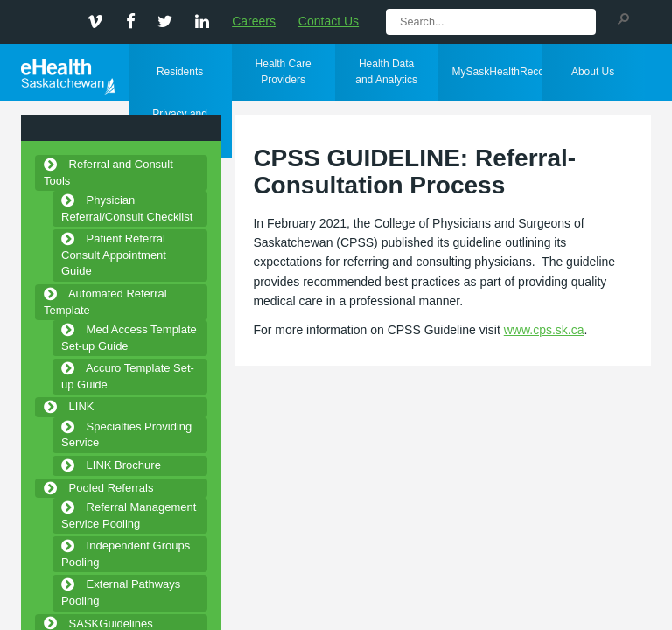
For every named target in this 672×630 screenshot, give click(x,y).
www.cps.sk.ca (544, 330)
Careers (254, 21)
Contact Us (329, 21)
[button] (623, 17)
